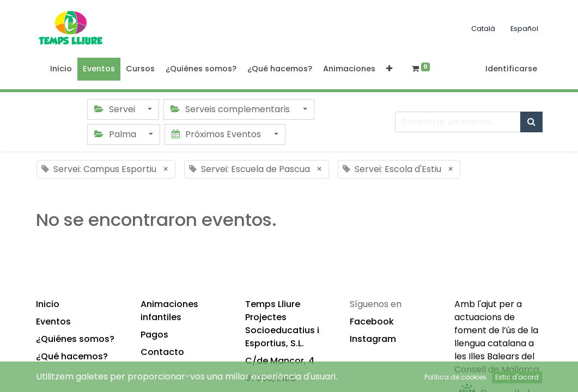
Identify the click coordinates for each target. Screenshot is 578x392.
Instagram (373, 339)
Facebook (372, 321)
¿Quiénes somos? (75, 339)
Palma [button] (116, 134)
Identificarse (511, 69)
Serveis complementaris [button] (231, 109)
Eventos (53, 321)
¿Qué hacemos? (72, 356)
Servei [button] (116, 109)
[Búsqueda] (531, 122)
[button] (389, 69)
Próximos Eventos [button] (217, 134)
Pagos (154, 335)
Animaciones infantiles (169, 311)
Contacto (162, 352)
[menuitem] (61, 69)
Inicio (48, 304)
